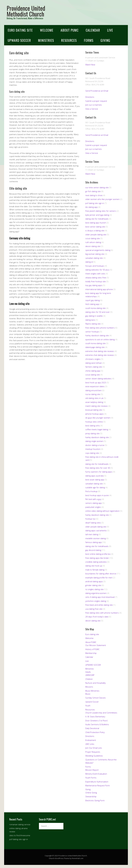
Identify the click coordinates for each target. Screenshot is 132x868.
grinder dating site (93, 585)
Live (110, 30)
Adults (88, 672)
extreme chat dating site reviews (100, 351)
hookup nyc (90, 519)
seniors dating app (94, 503)
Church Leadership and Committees (101, 713)
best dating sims (93, 426)
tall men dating (92, 534)
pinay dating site (92, 433)
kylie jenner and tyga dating (97, 215)
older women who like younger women (102, 199)
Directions (90, 97)
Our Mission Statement (96, 645)
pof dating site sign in (95, 203)
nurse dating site (93, 394)
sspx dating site (92, 453)
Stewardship (91, 796)
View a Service (92, 109)
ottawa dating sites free (96, 278)
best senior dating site (95, 227)
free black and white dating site (99, 605)
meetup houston (93, 449)
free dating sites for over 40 (98, 468)
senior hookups (92, 332)
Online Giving (91, 793)
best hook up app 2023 (96, 382)
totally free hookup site (96, 281)
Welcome (47, 30)
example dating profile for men (99, 578)
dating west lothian (94, 363)
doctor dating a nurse (95, 445)
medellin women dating (96, 538)
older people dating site (96, 235)
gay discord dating (93, 550)
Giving (105, 40)
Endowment (91, 740)
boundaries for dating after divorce (101, 574)
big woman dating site (95, 254)
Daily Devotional (92, 728)
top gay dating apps (94, 285)
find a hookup (91, 491)
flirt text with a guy (93, 499)
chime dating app (93, 371)
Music (88, 694)
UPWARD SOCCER (19, 40)
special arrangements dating (98, 250)
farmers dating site (94, 367)
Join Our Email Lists (94, 748)
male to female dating (95, 570)
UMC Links (90, 744)
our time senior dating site (97, 187)
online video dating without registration (102, 511)
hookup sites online (94, 422)
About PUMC (70, 30)
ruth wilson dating (93, 242)
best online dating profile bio (98, 554)
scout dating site (93, 238)
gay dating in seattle (94, 316)
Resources (69, 40)
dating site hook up (94, 566)
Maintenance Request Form (98, 785)
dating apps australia (94, 476)
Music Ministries (92, 691)
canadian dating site (94, 258)
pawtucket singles (93, 507)
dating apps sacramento (96, 530)
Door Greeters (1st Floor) (97, 721)
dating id (89, 262)
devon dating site (93, 246)
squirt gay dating (92, 300)
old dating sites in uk (94, 398)
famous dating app (94, 542)
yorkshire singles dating (96, 601)
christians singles (93, 359)
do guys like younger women (98, 418)
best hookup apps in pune (97, 495)
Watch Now (90, 65)
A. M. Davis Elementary (95, 717)
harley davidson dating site (97, 335)
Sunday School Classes (96, 698)
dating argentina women (96, 593)
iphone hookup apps (94, 414)
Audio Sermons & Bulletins (97, 724)
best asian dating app (95, 480)
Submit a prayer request (96, 101)
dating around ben (93, 390)
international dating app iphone (99, 289)
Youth (88, 706)
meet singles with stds (95, 274)
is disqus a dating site (95, 231)
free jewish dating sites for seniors (101, 211)
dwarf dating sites (93, 523)
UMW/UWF (90, 675)
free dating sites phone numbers (100, 328)
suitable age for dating (95, 487)
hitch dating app (92, 304)
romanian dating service (20, 824)
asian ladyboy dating (94, 402)
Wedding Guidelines (94, 756)
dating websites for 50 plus (97, 270)
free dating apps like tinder (97, 558)
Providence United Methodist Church (26, 11)
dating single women (94, 441)
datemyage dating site (95, 347)
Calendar (93, 30)
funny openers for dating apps (99, 472)
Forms (89, 40)
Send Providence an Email (97, 91)
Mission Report (92, 770)
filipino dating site (93, 324)
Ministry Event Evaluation (96, 774)
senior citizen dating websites (98, 379)
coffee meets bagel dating (97, 429)
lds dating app (91, 207)
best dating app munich (96, 223)
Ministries (46, 40)
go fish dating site (93, 191)
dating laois (90, 320)
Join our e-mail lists (94, 105)
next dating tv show (94, 195)
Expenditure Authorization (97, 782)
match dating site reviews (96, 406)
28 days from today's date (97, 617)
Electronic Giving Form (95, 800)
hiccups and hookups (95, 266)
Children (89, 679)
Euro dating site (20, 30)
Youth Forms (91, 778)
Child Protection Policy (95, 732)
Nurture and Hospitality (96, 683)
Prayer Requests (93, 752)
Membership (91, 653)
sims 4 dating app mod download (100, 597)
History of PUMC (92, 649)
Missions (89, 687)
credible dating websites (96, 562)
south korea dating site (95, 308)
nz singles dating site (94, 589)
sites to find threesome (20, 835)
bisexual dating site (94, 410)
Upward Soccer (92, 702)
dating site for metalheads (97, 219)
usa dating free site (94, 609)
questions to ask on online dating (100, 339)
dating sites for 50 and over (98, 312)
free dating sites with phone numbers (102, 613)
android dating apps (94, 581)
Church (52, 858)
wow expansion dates (95, 386)
